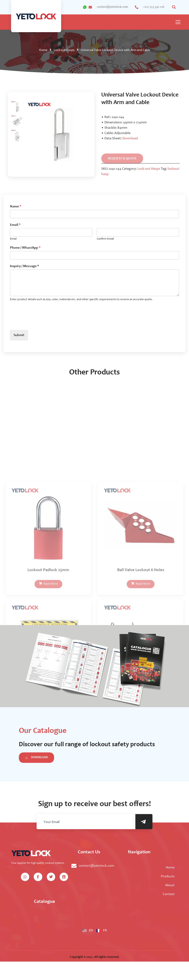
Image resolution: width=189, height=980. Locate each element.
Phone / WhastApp (25, 248)
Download (130, 138)
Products (168, 876)
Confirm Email (105, 239)
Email (15, 225)
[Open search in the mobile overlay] (174, 7)
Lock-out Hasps (64, 50)
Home (43, 50)
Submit (19, 335)
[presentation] (44, 323)
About (170, 885)
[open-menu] (178, 23)
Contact (169, 894)
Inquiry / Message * (24, 266)
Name (16, 207)
